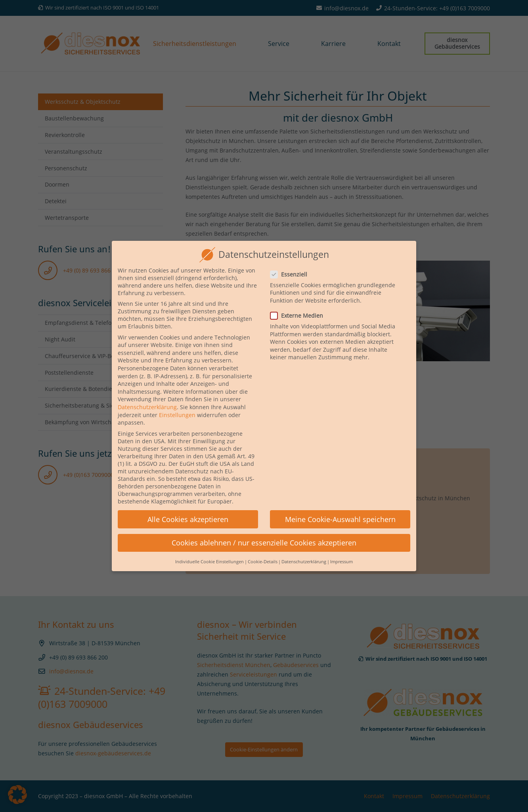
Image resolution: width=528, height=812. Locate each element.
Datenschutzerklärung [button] (304, 551)
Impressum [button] (341, 551)
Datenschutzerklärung (147, 396)
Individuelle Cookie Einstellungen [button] (209, 551)
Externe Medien (299, 304)
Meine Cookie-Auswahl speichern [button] (340, 508)
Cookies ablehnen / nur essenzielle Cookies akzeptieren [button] (264, 531)
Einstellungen (177, 403)
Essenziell (291, 263)
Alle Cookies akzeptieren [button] (188, 508)
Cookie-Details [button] (263, 551)
